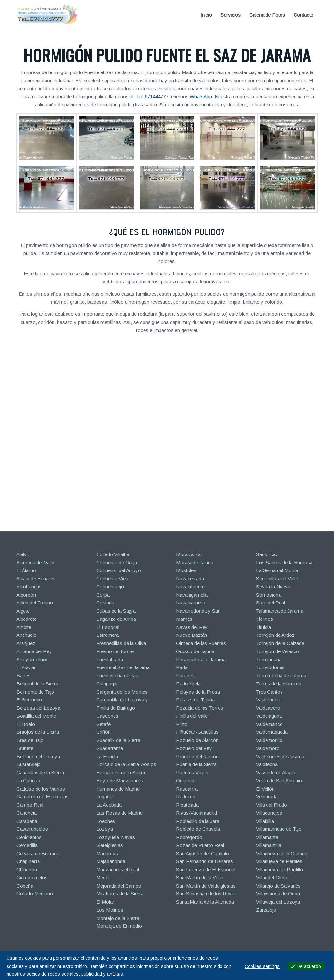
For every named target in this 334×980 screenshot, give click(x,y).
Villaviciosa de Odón (278, 894)
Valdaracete (269, 700)
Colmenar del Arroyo (119, 570)
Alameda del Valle (35, 562)
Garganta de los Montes (122, 692)
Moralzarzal (189, 554)
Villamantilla (269, 845)
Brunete (25, 748)
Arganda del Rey (34, 651)
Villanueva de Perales (279, 861)
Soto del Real (271, 603)
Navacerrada (190, 578)
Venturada (267, 797)
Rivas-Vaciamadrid (197, 813)
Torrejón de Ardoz (275, 635)
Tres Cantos (269, 692)
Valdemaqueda (272, 732)
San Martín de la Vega (200, 878)
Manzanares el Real (118, 869)
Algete (23, 611)
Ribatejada (187, 805)
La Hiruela (107, 756)
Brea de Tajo (30, 740)
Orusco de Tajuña (195, 651)
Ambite (24, 627)
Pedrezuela (188, 684)
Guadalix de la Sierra (118, 740)
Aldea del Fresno (35, 603)
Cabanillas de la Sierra (40, 772)
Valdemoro (268, 748)
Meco (102, 878)
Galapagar (107, 684)
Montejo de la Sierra (118, 918)
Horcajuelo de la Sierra (121, 772)
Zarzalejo (266, 910)
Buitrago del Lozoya (38, 756)
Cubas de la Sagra (116, 611)
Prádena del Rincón (197, 756)
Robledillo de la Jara (198, 821)
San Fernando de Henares (205, 861)
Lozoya (105, 829)
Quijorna (185, 781)
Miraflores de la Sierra (120, 894)
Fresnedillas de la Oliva (121, 643)
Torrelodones (270, 667)
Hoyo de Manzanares (120, 781)
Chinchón (27, 869)
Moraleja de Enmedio (119, 926)
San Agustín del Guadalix (203, 853)
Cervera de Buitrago (38, 853)
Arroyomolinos (32, 659)
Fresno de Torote (115, 651)
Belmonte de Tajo (35, 692)
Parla (182, 667)
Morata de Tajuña (195, 562)
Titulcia (264, 627)
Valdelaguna (269, 716)
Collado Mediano (35, 894)
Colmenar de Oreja (117, 562)
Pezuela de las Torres (200, 708)
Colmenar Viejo (113, 578)
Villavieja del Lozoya (278, 902)
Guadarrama (110, 748)
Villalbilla (265, 821)
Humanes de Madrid (118, 789)
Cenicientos (29, 837)
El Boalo (26, 724)
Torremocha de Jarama (281, 675)
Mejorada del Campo (119, 886)
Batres (23, 675)
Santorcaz (267, 554)
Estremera (107, 635)
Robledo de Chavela (198, 829)
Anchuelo (26, 635)
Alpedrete (26, 619)
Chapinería (28, 861)
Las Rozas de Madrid (119, 813)
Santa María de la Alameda (205, 902)
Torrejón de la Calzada (280, 643)
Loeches (106, 821)
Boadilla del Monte (36, 716)
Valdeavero (268, 708)
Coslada (105, 603)
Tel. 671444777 (152, 96)
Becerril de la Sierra (37, 684)
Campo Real (30, 805)
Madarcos (107, 853)
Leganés (106, 797)
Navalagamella (192, 595)
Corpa (103, 595)
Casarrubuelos (32, 829)
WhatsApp (201, 96)
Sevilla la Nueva (273, 587)
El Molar (105, 902)
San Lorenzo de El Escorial (206, 869)
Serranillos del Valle (277, 578)
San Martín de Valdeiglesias (206, 886)
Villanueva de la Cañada (282, 853)
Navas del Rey (192, 627)
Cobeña (25, 886)
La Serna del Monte (277, 570)
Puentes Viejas (192, 772)
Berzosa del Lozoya (38, 708)
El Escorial (108, 627)
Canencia (26, 813)
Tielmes (265, 619)
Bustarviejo (29, 764)
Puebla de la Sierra (196, 764)
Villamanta (267, 837)
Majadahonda (111, 861)
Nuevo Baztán (192, 635)
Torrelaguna (269, 659)
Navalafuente (190, 587)
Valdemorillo (269, 740)
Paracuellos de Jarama (201, 659)
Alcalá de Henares (36, 578)
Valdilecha (267, 764)
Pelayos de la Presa (198, 692)
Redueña (186, 797)
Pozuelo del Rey (194, 748)
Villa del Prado (272, 805)
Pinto (182, 724)
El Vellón (265, 789)
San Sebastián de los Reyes (206, 894)
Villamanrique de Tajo (279, 829)
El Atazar (26, 667)
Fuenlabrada (110, 659)
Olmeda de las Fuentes (201, 643)
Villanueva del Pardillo (280, 869)
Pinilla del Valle (192, 716)
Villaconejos (269, 813)
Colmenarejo (110, 587)
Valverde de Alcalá (276, 772)
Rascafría (187, 789)
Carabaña (27, 821)
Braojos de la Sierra (38, 732)
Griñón (103, 732)
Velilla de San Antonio (279, 781)
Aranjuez (26, 643)
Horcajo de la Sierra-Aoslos (126, 764)
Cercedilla (27, 845)
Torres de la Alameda (279, 684)
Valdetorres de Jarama (280, 756)
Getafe (103, 724)
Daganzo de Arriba (116, 619)
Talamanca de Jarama (280, 611)
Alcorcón (26, 595)
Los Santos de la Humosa (284, 562)
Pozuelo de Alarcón (197, 740)
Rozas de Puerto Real (200, 845)
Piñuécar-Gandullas (197, 732)
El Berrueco (29, 700)
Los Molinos (110, 910)
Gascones (107, 716)
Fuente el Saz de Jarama (123, 667)
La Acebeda (109, 805)
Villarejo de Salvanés (278, 886)
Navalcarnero (191, 603)
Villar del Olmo (272, 878)
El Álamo (26, 570)
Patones (185, 675)
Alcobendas (29, 587)
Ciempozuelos (32, 878)
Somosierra (269, 595)
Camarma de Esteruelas (42, 797)
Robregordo (189, 837)
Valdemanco (269, 724)
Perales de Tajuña (195, 700)
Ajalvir (23, 554)
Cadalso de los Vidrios (41, 789)
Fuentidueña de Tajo (118, 675)
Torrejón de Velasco (278, 651)
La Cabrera (28, 781)
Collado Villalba (113, 554)
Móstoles (186, 570)
